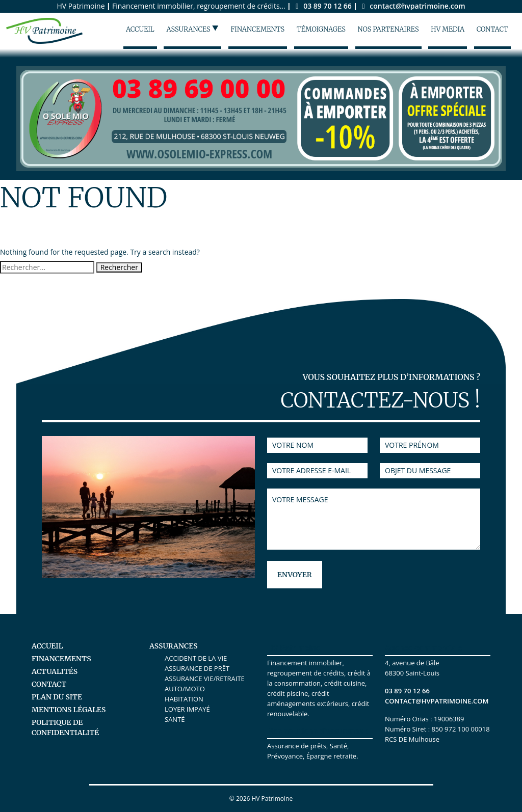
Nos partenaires (388, 29)
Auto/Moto (185, 689)
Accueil (140, 29)
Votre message (374, 519)
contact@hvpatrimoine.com (412, 6)
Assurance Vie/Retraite (205, 679)
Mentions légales (69, 710)
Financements (258, 29)
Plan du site (57, 697)
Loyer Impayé (187, 709)
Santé (175, 719)
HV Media (448, 29)
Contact (492, 29)
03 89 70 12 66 (323, 6)
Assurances (192, 29)
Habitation (184, 699)
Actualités (55, 671)
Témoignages (321, 29)
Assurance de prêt (197, 668)
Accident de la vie (196, 658)
